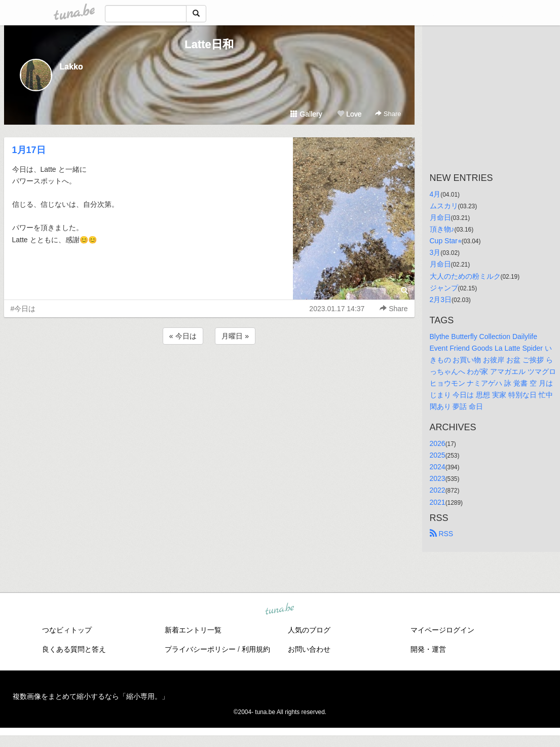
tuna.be (280, 609)
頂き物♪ (442, 229)
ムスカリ (444, 206)
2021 (438, 502)
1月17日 (29, 150)
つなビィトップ (67, 630)
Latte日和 (209, 44)
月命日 (440, 217)
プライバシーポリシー (200, 649)
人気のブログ (309, 630)
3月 (435, 252)
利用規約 (256, 649)
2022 (438, 490)
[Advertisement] (209, 374)
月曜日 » (235, 336)
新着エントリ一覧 (193, 630)
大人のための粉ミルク (465, 276)
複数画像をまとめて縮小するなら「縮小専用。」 (91, 696)
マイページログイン (442, 630)
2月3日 (441, 300)
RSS (442, 534)
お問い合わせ (309, 649)
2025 (438, 455)
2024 (438, 467)
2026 (438, 443)
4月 (435, 194)
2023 (438, 478)
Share (388, 114)
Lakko (71, 67)
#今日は (23, 309)
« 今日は (183, 336)
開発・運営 (428, 649)
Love (349, 114)
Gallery (306, 114)
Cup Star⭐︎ (446, 241)
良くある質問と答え (74, 649)
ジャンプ (444, 288)
